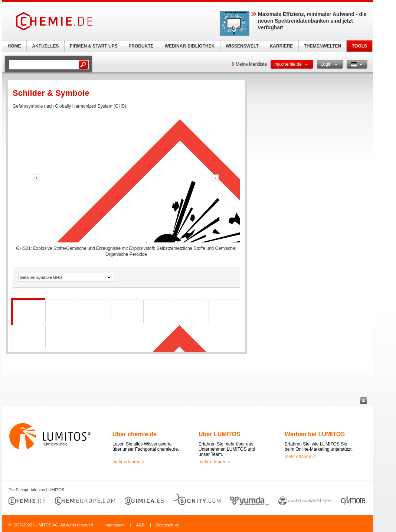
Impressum (114, 525)
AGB (140, 525)
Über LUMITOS (220, 434)
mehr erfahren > (128, 462)
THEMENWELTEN (323, 46)
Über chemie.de (135, 434)
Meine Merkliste (251, 64)
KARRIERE (282, 46)
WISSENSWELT (242, 46)
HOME (14, 46)
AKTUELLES (46, 46)
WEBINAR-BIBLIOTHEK (190, 46)
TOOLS (359, 46)
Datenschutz (168, 525)
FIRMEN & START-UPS (94, 46)
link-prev (37, 178)
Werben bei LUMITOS (315, 434)
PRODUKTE (141, 46)
